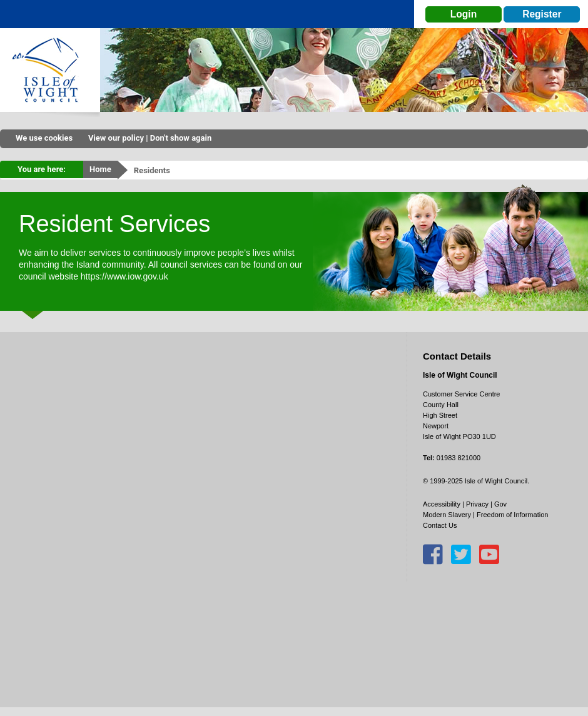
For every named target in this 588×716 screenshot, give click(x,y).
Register (542, 14)
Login (464, 14)
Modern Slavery (447, 515)
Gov (500, 504)
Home (100, 169)
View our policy (116, 138)
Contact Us (440, 525)
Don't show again (181, 138)
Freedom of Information (512, 515)
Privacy (477, 504)
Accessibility (442, 504)
